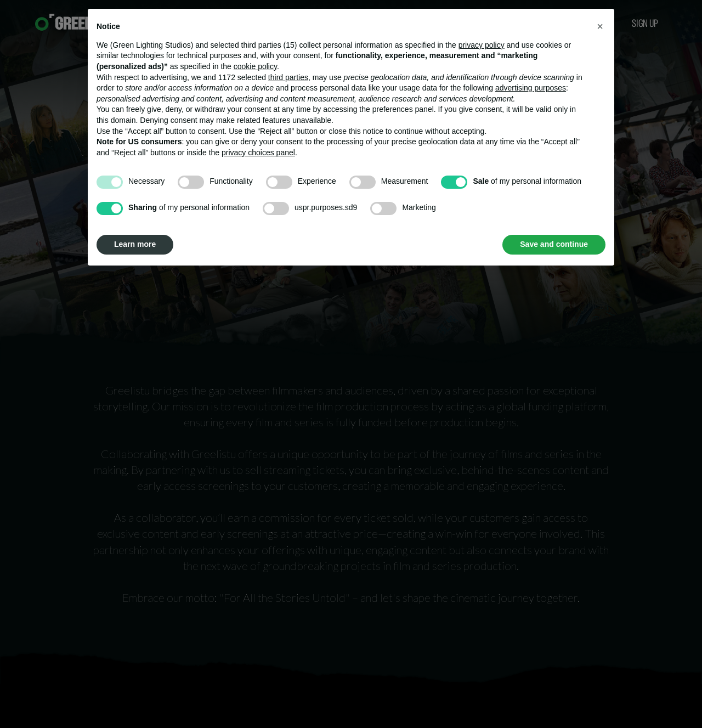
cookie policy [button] (255, 66)
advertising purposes (531, 88)
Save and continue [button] (554, 244)
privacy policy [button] (482, 45)
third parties (288, 77)
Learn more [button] (135, 244)
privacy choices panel (258, 153)
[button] (600, 26)
